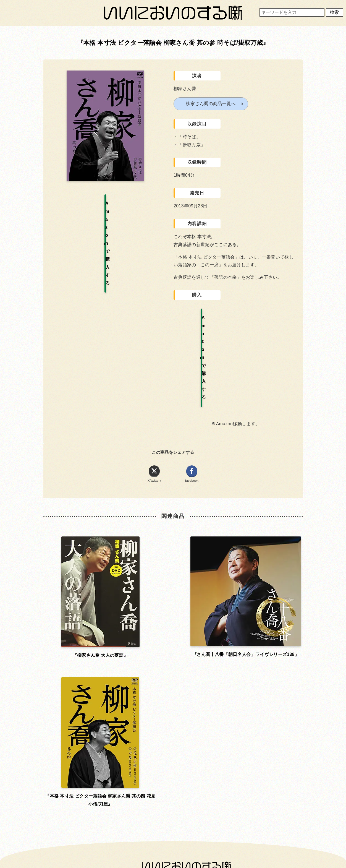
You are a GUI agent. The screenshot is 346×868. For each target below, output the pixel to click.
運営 (255, 664)
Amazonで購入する (204, 317)
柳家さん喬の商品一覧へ (211, 104)
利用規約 (172, 664)
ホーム (88, 664)
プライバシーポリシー (172, 679)
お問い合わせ (88, 679)
